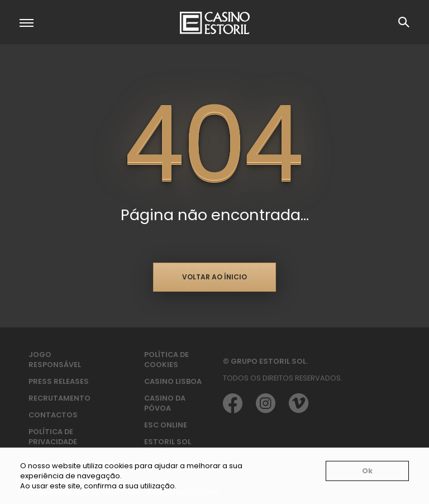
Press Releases (59, 381)
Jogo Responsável (55, 360)
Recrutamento (59, 398)
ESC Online (166, 425)
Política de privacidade (53, 437)
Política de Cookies (166, 360)
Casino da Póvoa (165, 403)
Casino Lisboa (173, 381)
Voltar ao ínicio (214, 277)
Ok (367, 471)
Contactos (53, 415)
